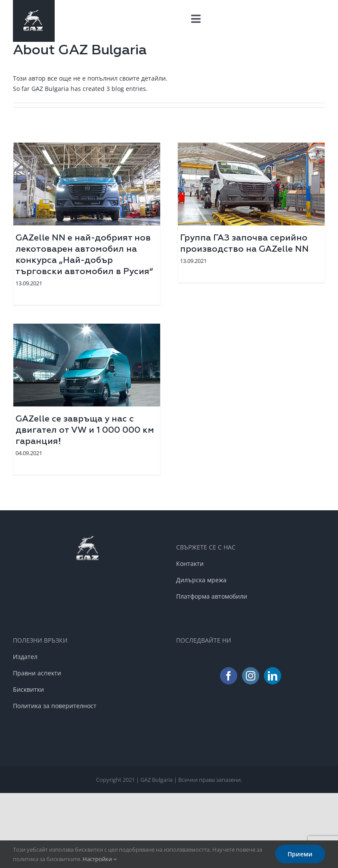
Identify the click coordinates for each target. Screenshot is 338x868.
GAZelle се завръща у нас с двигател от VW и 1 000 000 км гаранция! (85, 430)
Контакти (190, 564)
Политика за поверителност (55, 706)
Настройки (100, 859)
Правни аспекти (37, 673)
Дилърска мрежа (201, 580)
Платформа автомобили (212, 596)
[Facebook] (229, 676)
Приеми (300, 854)
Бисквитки (28, 689)
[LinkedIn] (273, 676)
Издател (25, 657)
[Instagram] (251, 676)
